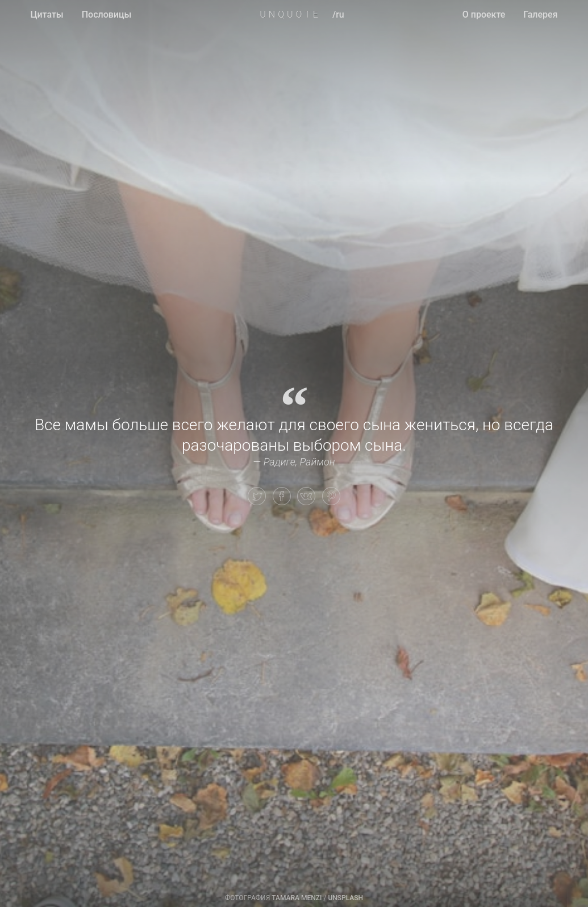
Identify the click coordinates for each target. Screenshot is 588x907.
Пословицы (107, 14)
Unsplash (345, 898)
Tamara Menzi (297, 898)
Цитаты (47, 14)
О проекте (484, 14)
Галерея (540, 14)
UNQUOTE (290, 14)
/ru (338, 14)
